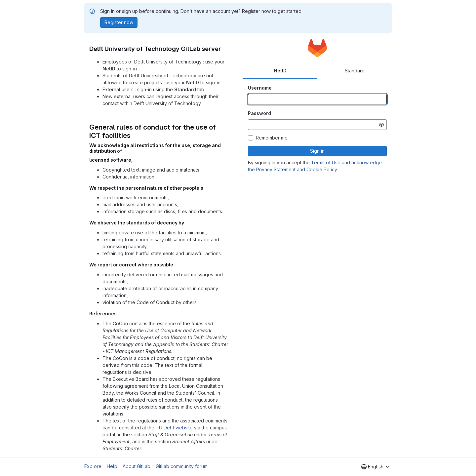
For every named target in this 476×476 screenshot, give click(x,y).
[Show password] (381, 125)
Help (112, 466)
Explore (93, 466)
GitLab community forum (182, 466)
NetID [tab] (280, 71)
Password (259, 113)
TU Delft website (174, 428)
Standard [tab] (355, 71)
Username (260, 88)
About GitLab (137, 466)
